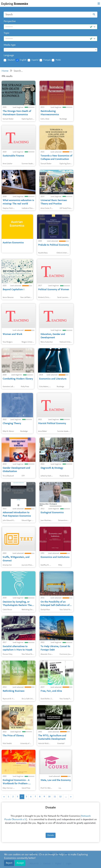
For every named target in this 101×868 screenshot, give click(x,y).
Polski (58, 60)
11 (55, 797)
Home (5, 71)
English (23, 60)
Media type (10, 45)
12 (60, 797)
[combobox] (50, 50)
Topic (6, 33)
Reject (9, 863)
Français (47, 60)
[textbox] (50, 50)
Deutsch (11, 60)
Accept (20, 863)
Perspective (10, 21)
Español (35, 60)
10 (49, 797)
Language (9, 55)
